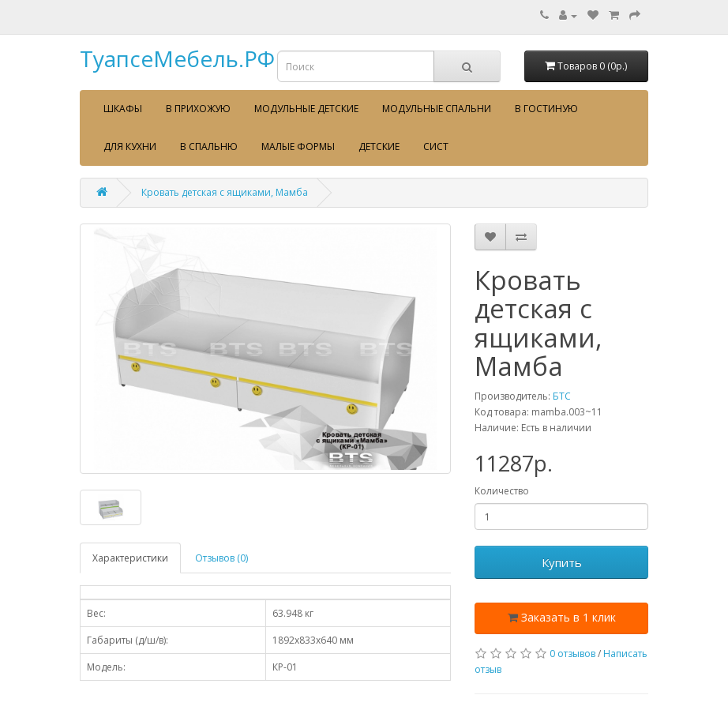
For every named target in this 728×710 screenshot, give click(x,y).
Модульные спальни (437, 109)
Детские (379, 147)
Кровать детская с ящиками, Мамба (225, 192)
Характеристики (130, 558)
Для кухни (130, 147)
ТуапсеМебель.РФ (177, 58)
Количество (502, 491)
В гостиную (546, 109)
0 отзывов (572, 654)
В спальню (209, 147)
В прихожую (198, 109)
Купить (562, 562)
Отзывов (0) (221, 558)
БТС (562, 396)
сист (436, 147)
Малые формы (298, 147)
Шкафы (123, 109)
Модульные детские (306, 109)
